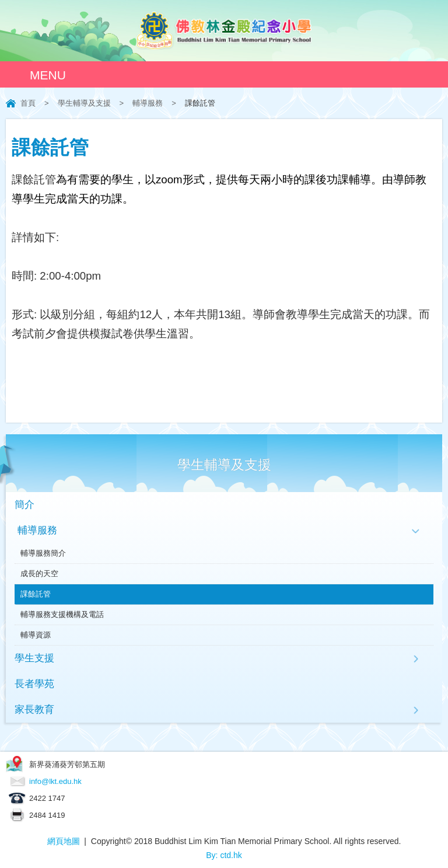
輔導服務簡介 (43, 553)
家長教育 (34, 710)
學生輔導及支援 (84, 103)
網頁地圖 (64, 841)
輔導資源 (36, 635)
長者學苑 (34, 684)
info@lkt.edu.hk (55, 781)
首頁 (28, 103)
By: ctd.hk (224, 855)
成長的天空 (39, 574)
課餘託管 (36, 594)
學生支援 (34, 658)
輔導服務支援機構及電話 (62, 614)
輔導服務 (148, 103)
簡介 (24, 505)
